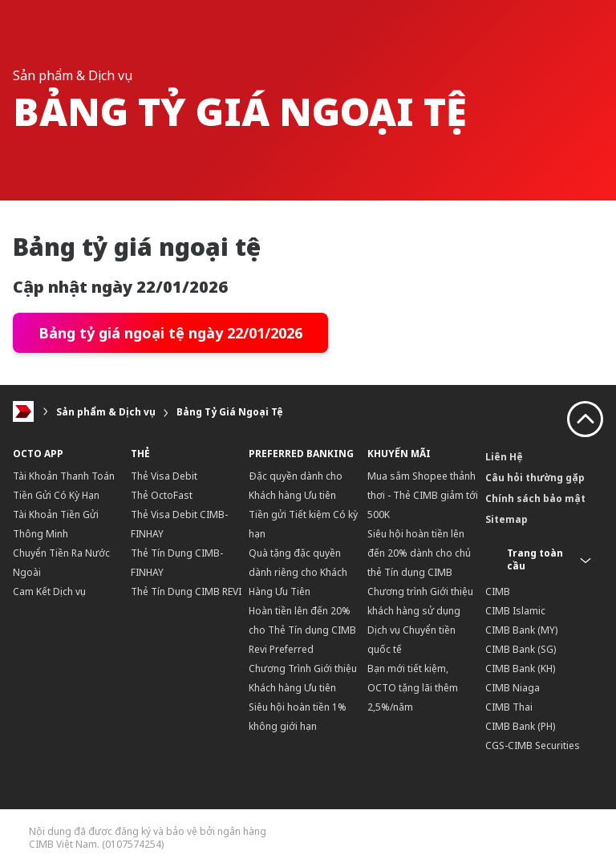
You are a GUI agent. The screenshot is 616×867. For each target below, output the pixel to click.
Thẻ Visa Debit (164, 476)
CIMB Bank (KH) (520, 668)
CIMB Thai (509, 707)
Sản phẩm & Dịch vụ (106, 412)
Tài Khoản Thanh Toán (64, 476)
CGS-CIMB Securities (533, 745)
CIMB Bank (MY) (521, 630)
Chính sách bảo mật (535, 498)
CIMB (498, 592)
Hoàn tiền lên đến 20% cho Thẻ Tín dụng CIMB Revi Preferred (302, 630)
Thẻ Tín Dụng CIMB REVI (186, 592)
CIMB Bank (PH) (520, 726)
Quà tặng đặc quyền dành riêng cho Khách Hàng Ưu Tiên (298, 572)
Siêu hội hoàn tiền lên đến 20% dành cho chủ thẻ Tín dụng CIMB (419, 553)
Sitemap (507, 519)
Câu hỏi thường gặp (535, 478)
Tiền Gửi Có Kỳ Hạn (56, 495)
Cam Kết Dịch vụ (49, 592)
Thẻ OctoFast (162, 495)
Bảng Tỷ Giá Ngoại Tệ (230, 412)
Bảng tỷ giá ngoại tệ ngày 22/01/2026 (170, 333)
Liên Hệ (504, 457)
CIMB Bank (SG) (521, 649)
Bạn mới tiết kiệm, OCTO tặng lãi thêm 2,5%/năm (413, 688)
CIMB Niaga (513, 688)
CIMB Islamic (515, 611)
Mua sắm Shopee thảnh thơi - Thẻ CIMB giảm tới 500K (423, 495)
